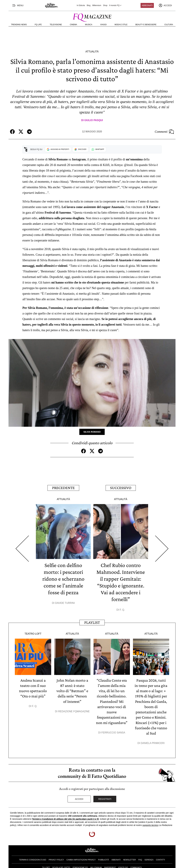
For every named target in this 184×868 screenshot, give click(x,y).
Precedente (63, 488)
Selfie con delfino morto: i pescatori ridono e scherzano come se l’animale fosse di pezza (63, 578)
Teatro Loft (33, 633)
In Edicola (81, 5)
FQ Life (38, 25)
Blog (89, 5)
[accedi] (165, 5)
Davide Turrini (65, 603)
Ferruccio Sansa (113, 732)
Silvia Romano (92, 432)
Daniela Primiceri (153, 742)
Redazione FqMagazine (74, 711)
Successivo (121, 488)
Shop (105, 5)
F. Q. (122, 609)
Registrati (105, 798)
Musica (89, 25)
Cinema (74, 25)
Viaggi (103, 25)
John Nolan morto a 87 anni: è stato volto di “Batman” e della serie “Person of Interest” (72, 691)
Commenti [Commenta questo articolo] (164, 132)
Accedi (79, 798)
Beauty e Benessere (146, 25)
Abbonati (147, 5)
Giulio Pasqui (94, 120)
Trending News (19, 25)
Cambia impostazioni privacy (81, 859)
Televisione (56, 25)
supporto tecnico (150, 825)
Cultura (169, 25)
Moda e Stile (121, 25)
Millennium (97, 5)
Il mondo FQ (116, 5)
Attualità (92, 52)
